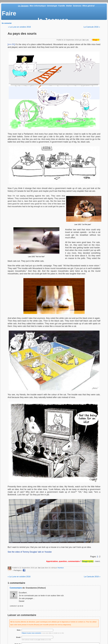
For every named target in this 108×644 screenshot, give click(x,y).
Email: (18, 637)
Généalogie (52, 6)
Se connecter (7, 23)
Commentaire (16, 588)
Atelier (69, 6)
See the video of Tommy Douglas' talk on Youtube (30, 552)
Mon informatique (38, 6)
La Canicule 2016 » (92, 27)
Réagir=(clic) (88, 561)
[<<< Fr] (11, 44)
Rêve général (88, 6)
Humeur (61, 568)
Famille (62, 6)
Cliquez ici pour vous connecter (31, 633)
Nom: (19, 630)
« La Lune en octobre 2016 (19, 27)
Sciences (77, 6)
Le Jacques (23, 6)
